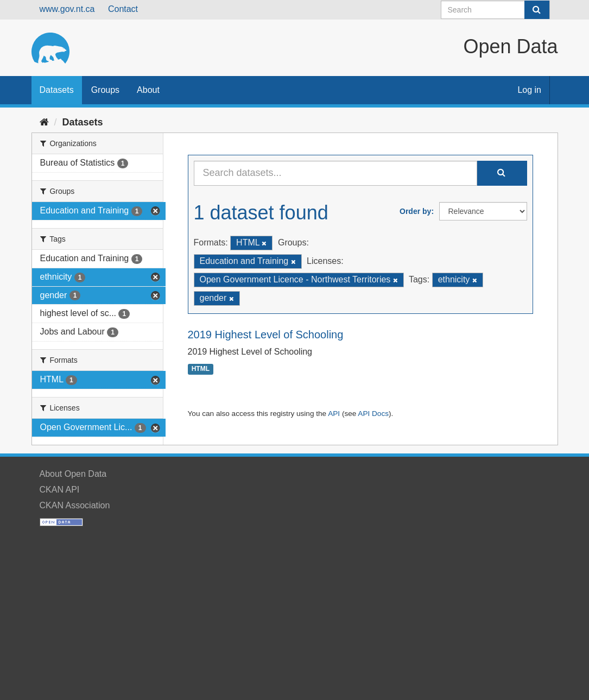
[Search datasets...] (335, 173)
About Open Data (73, 474)
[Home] (44, 122)
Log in (529, 90)
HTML (201, 369)
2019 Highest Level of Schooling (266, 335)
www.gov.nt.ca (67, 9)
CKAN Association (75, 505)
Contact (123, 9)
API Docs (373, 414)
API (334, 414)
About (148, 90)
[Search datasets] (495, 10)
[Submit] (537, 10)
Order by (415, 211)
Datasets (57, 90)
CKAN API (60, 490)
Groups (105, 90)
